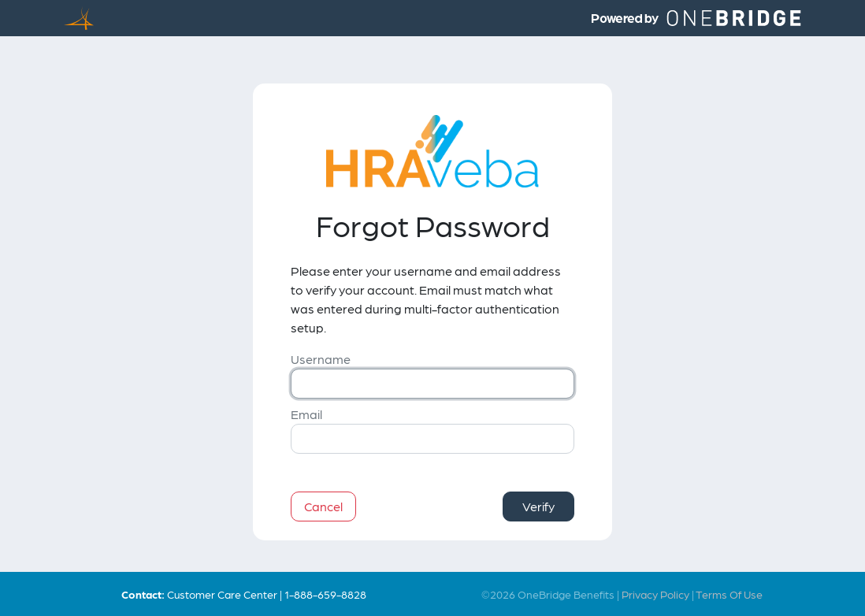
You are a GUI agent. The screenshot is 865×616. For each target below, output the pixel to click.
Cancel (323, 506)
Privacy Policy (655, 594)
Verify (538, 506)
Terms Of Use (729, 594)
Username (321, 359)
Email (306, 414)
